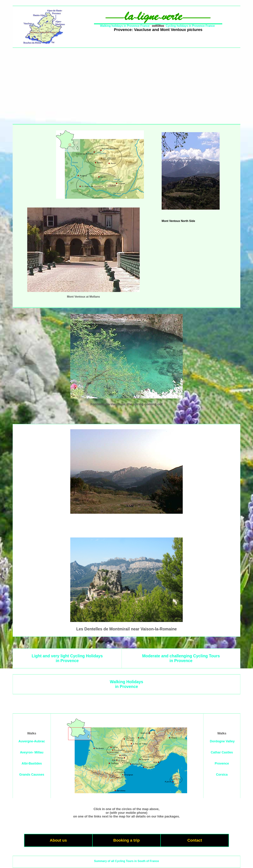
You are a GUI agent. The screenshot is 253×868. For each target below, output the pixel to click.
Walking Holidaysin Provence (126, 684)
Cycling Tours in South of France (137, 861)
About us (58, 840)
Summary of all (104, 861)
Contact (195, 840)
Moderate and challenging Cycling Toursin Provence (181, 658)
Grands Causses (32, 775)
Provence (222, 763)
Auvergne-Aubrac (32, 741)
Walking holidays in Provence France (125, 26)
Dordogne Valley (222, 741)
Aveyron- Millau (32, 752)
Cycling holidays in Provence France (190, 26)
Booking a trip (127, 840)
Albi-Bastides (32, 763)
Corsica (222, 775)
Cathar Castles (222, 752)
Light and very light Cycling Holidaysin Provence (67, 658)
